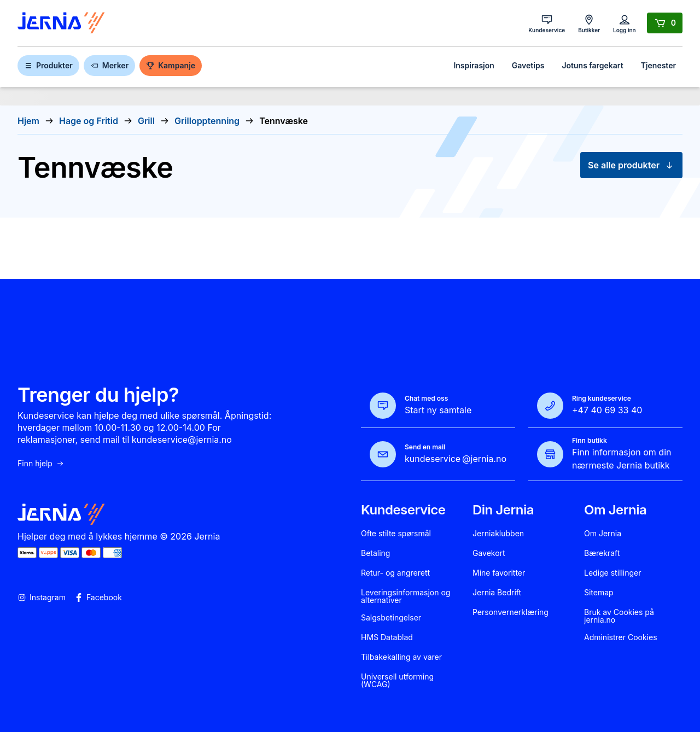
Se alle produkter (631, 165)
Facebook (98, 598)
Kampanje (171, 65)
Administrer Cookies (621, 637)
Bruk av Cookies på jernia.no (619, 616)
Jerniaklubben (498, 534)
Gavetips (528, 65)
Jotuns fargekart (592, 65)
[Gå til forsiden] (61, 23)
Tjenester (658, 65)
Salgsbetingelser (391, 618)
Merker (109, 65)
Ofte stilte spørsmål (396, 534)
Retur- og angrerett (395, 573)
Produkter (48, 65)
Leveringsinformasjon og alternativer (406, 596)
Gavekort (489, 553)
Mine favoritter (499, 573)
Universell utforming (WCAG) (397, 681)
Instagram (42, 598)
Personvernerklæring (511, 612)
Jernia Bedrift (497, 593)
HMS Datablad (387, 637)
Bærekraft (602, 553)
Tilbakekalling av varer (401, 657)
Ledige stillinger (613, 573)
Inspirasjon (474, 65)
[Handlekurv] (665, 23)
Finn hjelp (41, 464)
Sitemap (599, 593)
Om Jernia (603, 534)
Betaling (375, 553)
